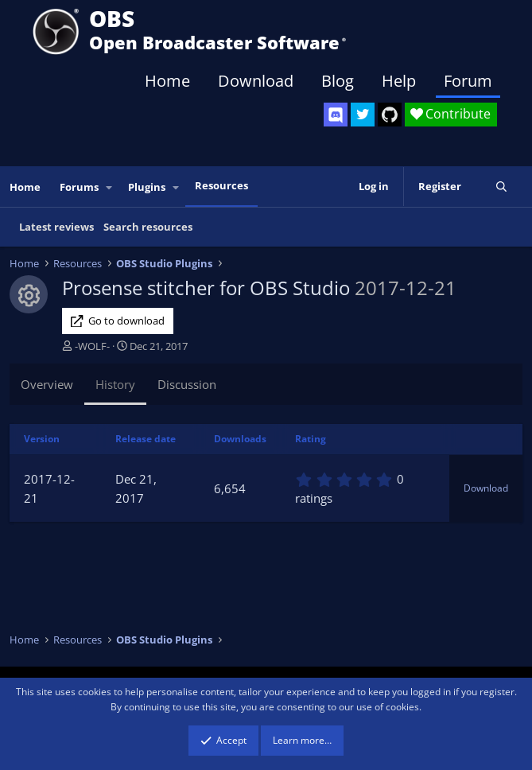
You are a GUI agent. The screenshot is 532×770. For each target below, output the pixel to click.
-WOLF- (92, 346)
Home (167, 81)
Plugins (147, 187)
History (115, 384)
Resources (221, 185)
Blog (338, 81)
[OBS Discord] (336, 115)
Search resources (148, 227)
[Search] (501, 187)
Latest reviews (56, 227)
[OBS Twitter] (363, 115)
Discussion (187, 384)
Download (256, 81)
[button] (110, 187)
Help (399, 81)
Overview (47, 384)
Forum (468, 81)
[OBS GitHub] (390, 115)
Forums (79, 187)
